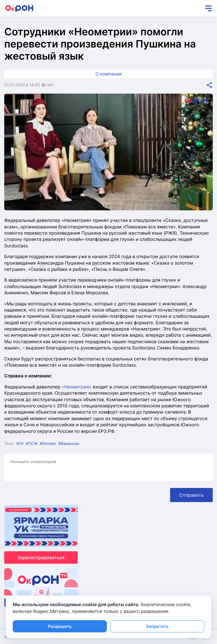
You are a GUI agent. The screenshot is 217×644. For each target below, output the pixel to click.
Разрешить (60, 626)
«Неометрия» (77, 387)
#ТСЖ (32, 444)
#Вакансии (69, 444)
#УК (20, 444)
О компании (108, 74)
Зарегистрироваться (41, 557)
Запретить (157, 626)
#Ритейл (48, 444)
